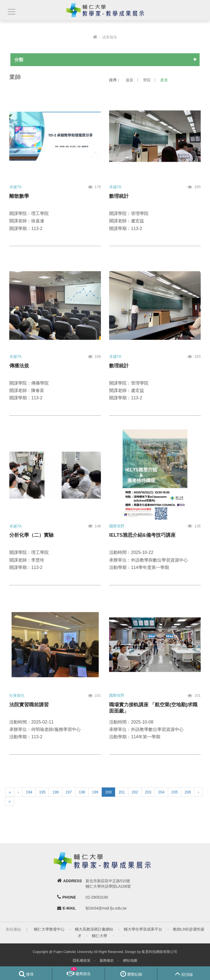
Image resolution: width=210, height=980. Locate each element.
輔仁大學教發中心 (49, 929)
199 (95, 792)
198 (82, 792)
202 (135, 792)
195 (42, 792)
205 (175, 792)
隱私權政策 (82, 960)
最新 (130, 80)
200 (108, 792)
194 (29, 792)
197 (69, 792)
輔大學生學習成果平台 (143, 929)
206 (188, 792)
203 (148, 792)
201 (122, 792)
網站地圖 (130, 960)
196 (55, 792)
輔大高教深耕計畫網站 (94, 929)
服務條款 (107, 960)
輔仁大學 (100, 936)
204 (161, 792)
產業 (164, 80)
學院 (147, 80)
